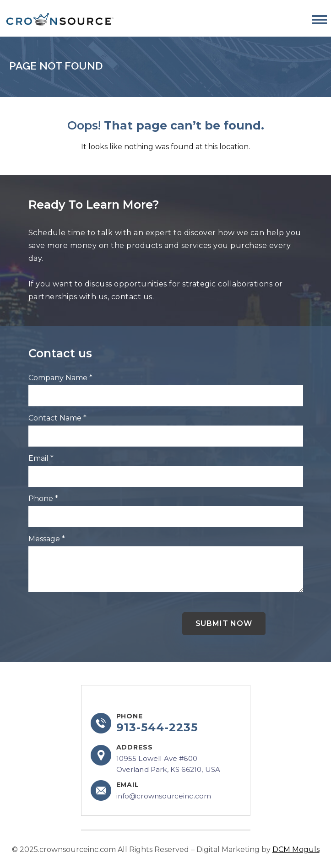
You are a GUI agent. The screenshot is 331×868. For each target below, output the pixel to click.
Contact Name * (57, 418)
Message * (47, 539)
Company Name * (60, 378)
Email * (41, 458)
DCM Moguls (296, 849)
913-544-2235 (157, 728)
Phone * (43, 499)
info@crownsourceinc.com (164, 796)
